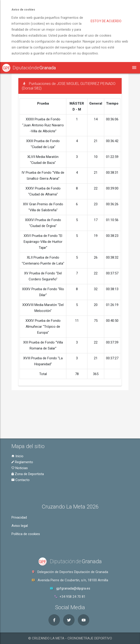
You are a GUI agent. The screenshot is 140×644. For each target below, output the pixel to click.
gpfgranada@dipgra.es (73, 588)
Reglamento (22, 462)
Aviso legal (20, 526)
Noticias (20, 468)
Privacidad (19, 517)
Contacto (21, 480)
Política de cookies (26, 534)
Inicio (17, 456)
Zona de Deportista (28, 474)
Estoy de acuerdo (106, 21)
